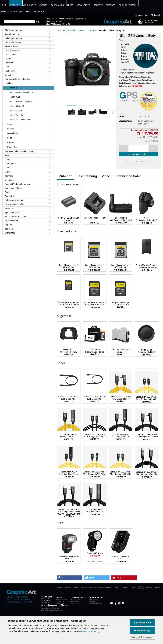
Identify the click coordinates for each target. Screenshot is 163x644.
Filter (7, 67)
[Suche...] (38, 22)
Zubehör (65, 176)
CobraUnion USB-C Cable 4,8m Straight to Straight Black (95, 437)
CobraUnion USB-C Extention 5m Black (121, 435)
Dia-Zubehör (11, 55)
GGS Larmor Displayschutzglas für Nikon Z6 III (95, 352)
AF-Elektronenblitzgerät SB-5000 (69, 558)
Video (106, 176)
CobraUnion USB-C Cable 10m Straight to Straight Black (147, 474)
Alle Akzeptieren (142, 623)
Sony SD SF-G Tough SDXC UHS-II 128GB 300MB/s (69, 304)
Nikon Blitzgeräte (17, 106)
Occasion (9, 180)
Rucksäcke (10, 196)
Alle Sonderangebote (14, 30)
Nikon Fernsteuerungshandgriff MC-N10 (147, 220)
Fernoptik (9, 63)
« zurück (72, 30)
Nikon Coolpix (16, 111)
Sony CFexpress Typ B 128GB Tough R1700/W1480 (69, 267)
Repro (8, 192)
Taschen (9, 229)
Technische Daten (128, 176)
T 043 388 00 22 (60, 603)
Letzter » (92, 30)
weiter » (82, 30)
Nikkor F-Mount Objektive (21, 101)
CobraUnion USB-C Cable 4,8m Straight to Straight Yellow (147, 399)
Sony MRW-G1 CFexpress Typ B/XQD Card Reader (147, 266)
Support (8, 225)
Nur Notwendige (142, 630)
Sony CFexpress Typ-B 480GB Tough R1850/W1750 (121, 267)
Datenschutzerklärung (89, 631)
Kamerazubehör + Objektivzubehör (20, 151)
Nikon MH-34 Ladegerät (95, 218)
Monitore (9, 176)
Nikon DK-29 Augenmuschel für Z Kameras (69, 352)
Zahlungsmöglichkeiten (96, 603)
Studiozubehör (11, 221)
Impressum (92, 601)
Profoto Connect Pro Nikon (121, 558)
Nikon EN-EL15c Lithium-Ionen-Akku (69, 219)
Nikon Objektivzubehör (20, 120)
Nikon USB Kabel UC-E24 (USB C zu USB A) (69, 398)
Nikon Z (13, 88)
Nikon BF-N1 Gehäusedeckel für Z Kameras (147, 352)
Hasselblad (12, 133)
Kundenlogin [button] (140, 15)
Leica (10, 138)
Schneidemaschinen (14, 200)
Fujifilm (11, 129)
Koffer (8, 156)
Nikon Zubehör (16, 115)
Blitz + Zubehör (12, 46)
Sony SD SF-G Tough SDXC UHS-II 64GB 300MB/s (95, 304)
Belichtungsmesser (14, 38)
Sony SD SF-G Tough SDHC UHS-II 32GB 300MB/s (121, 305)
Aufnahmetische (12, 34)
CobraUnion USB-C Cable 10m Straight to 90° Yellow (95, 473)
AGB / (91, 600)
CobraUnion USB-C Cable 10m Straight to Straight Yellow (121, 474)
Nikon (10, 83)
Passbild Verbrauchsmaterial (18, 184)
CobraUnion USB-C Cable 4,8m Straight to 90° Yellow (121, 399)
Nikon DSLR (15, 97)
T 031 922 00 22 (45, 602)
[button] (112, 112)
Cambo (11, 142)
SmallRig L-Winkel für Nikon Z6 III (121, 351)
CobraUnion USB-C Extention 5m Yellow (69, 435)
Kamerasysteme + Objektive (18, 79)
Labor (7, 159)
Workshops (10, 233)
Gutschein (10, 75)
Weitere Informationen (142, 637)
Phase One (12, 147)
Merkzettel (155, 15)
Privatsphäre (96, 600)
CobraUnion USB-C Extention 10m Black (95, 511)
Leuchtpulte (10, 164)
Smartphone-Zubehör (14, 204)
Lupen (8, 172)
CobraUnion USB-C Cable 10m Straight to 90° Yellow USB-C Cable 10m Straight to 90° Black (69, 513)
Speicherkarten (12, 213)
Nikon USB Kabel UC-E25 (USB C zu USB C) (95, 398)
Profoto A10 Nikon (95, 553)
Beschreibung (87, 176)
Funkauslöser (11, 71)
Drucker (9, 59)
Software (9, 208)
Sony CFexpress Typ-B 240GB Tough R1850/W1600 (95, 267)
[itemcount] (138, 148)
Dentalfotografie (12, 50)
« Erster (62, 30)
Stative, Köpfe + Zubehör (16, 217)
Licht (7, 168)
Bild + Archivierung (13, 42)
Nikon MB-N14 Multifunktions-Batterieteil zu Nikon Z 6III (121, 220)
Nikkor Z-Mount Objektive (21, 92)
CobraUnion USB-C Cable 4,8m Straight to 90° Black (147, 436)
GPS (127, 62)
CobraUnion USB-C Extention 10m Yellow (69, 473)
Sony (10, 124)
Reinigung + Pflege (13, 188)
